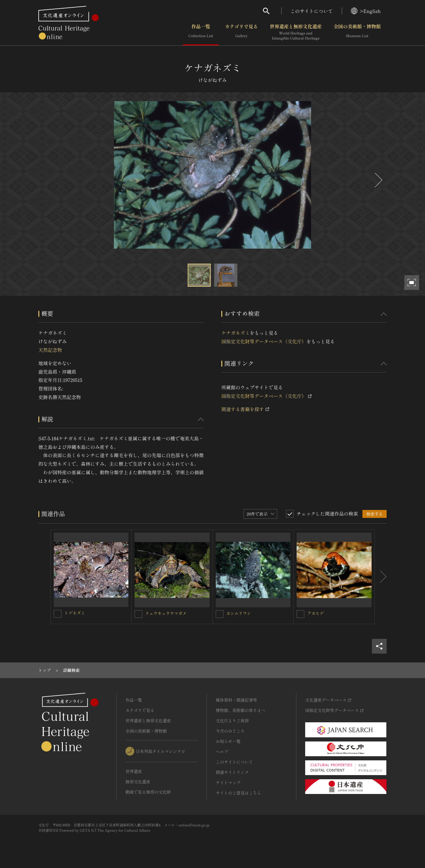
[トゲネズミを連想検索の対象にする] (58, 614)
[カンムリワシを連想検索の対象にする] (220, 614)
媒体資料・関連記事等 (236, 700)
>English (366, 11)
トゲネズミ (75, 613)
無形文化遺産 (138, 782)
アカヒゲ (316, 613)
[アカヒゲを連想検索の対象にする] (300, 614)
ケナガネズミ (236, 333)
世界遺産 (134, 771)
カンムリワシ (239, 613)
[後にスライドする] (378, 180)
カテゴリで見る (241, 32)
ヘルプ (222, 751)
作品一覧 (201, 32)
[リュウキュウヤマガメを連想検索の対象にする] (138, 614)
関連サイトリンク (232, 772)
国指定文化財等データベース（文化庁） (264, 341)
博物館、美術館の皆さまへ (241, 710)
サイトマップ (228, 782)
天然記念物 (50, 350)
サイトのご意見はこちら (238, 793)
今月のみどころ (230, 731)
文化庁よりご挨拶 (232, 721)
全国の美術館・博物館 (357, 32)
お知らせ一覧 (228, 741)
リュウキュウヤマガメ (166, 613)
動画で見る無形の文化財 (148, 792)
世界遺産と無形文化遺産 (296, 32)
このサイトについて (312, 11)
